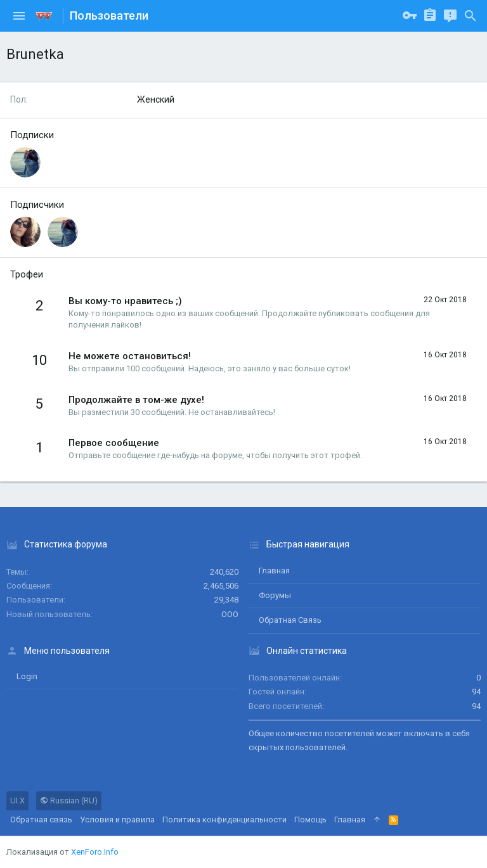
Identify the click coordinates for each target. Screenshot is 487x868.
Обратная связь (290, 620)
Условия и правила (117, 820)
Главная (274, 571)
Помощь (310, 820)
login (27, 676)
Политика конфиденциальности (224, 820)
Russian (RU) (69, 801)
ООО (230, 614)
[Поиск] (471, 16)
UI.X (17, 801)
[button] (19, 16)
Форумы (275, 595)
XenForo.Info (95, 852)
